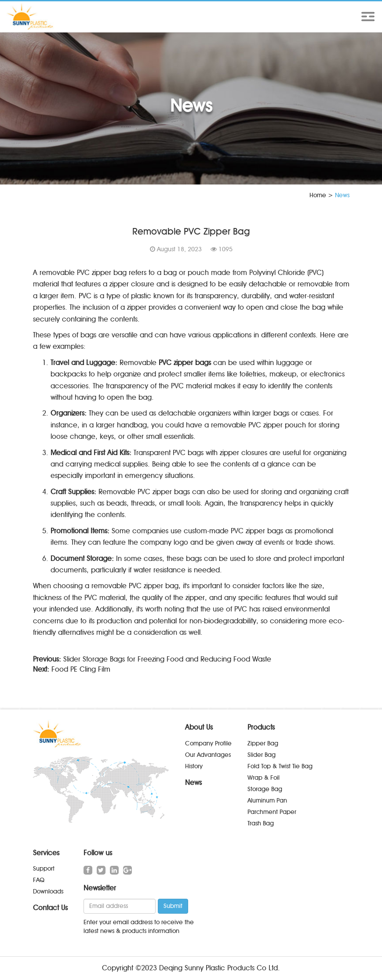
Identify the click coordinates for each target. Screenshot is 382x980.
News (193, 783)
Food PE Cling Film (81, 669)
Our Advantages (208, 755)
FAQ (39, 880)
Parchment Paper (272, 812)
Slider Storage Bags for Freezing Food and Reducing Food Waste (167, 659)
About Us (199, 727)
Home (318, 195)
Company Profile (208, 743)
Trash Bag (261, 823)
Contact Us (50, 908)
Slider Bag (262, 755)
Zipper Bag (263, 743)
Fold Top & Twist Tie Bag (280, 766)
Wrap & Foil (264, 778)
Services (46, 853)
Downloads (48, 891)
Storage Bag (265, 789)
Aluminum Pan (267, 801)
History (194, 766)
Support (44, 869)
